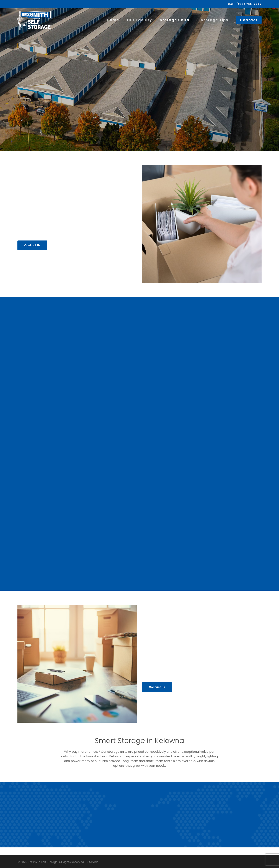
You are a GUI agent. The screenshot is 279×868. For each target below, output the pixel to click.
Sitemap (93, 862)
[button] (32, 245)
